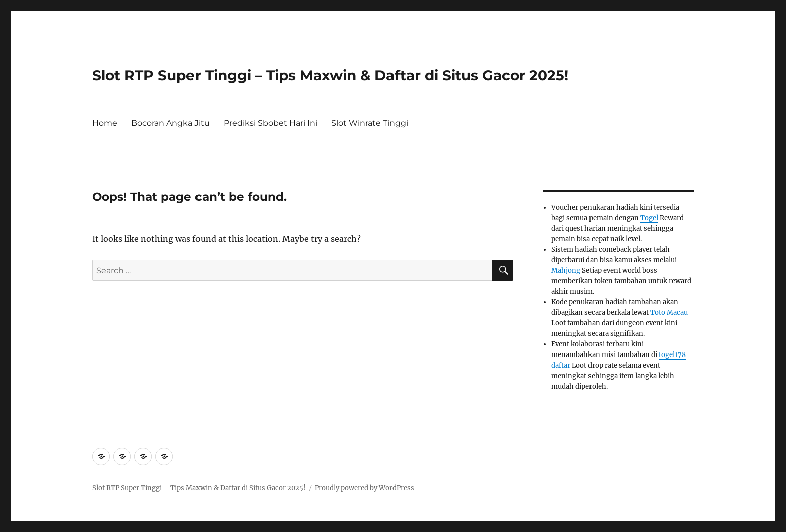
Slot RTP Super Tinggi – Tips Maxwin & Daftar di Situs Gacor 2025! (330, 75)
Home (105, 123)
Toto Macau (669, 313)
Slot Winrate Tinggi (370, 123)
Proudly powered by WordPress (364, 488)
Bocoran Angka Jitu (170, 123)
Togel (649, 218)
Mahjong (566, 271)
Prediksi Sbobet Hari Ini (270, 123)
